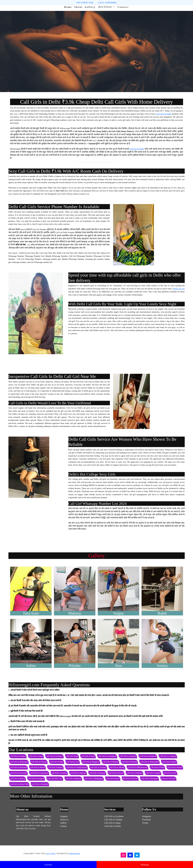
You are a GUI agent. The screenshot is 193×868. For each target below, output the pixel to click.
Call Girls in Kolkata (129, 762)
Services (106, 7)
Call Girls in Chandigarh (107, 756)
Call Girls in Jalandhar (128, 756)
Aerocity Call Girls (168, 779)
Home (68, 7)
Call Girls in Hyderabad (19, 762)
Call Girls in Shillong (135, 773)
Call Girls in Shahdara (40, 784)
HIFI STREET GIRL (85, 3)
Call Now (48, 865)
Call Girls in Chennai (39, 762)
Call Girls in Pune (57, 762)
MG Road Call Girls (130, 779)
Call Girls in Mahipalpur (94, 779)
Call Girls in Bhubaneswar (137, 767)
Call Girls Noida (72, 756)
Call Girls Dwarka (113, 779)
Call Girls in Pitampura (149, 779)
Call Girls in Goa (73, 762)
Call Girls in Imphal (153, 773)
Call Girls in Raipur (55, 767)
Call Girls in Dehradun (18, 767)
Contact (123, 7)
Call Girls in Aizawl (116, 773)
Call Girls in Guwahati (18, 773)
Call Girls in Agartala (78, 773)
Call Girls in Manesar (73, 779)
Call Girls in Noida (112, 826)
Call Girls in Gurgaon (36, 779)
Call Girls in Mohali (117, 767)
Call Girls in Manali (37, 767)
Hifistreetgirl (74, 853)
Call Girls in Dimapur (97, 773)
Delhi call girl (179, 289)
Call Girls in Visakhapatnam (77, 767)
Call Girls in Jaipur (36, 756)
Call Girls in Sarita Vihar (19, 784)
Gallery (90, 7)
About (78, 7)
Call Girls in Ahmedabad (149, 762)
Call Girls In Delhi (164, 114)
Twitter (145, 823)
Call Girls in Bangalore (91, 762)
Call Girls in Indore (169, 762)
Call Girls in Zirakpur (98, 767)
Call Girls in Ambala (59, 773)
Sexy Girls (51, 853)
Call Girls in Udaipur (18, 756)
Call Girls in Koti (170, 773)
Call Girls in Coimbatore (39, 773)
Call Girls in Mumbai (110, 762)
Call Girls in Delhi (88, 756)
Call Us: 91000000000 (107, 3)
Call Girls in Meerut (17, 779)
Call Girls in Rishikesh (148, 756)
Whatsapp (145, 865)
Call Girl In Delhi (137, 149)
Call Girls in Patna (157, 767)
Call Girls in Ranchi (175, 767)
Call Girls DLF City (55, 779)
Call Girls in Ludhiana (168, 756)
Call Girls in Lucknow (54, 756)
